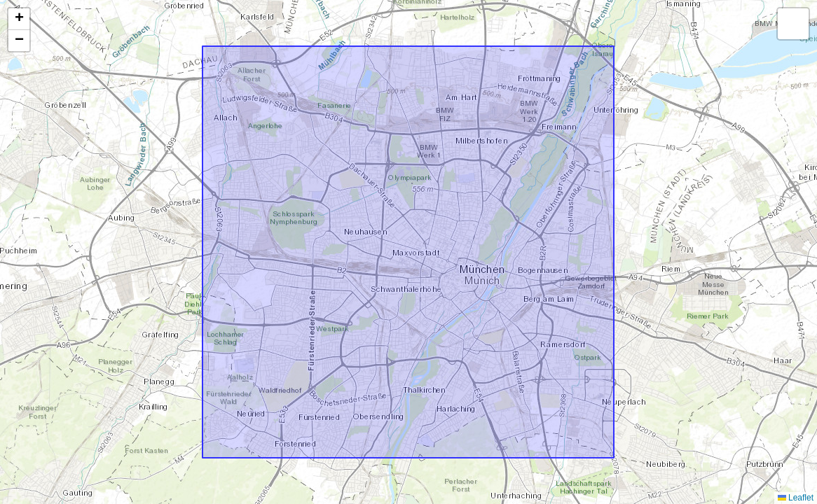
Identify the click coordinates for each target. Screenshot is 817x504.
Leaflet (796, 498)
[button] (19, 19)
